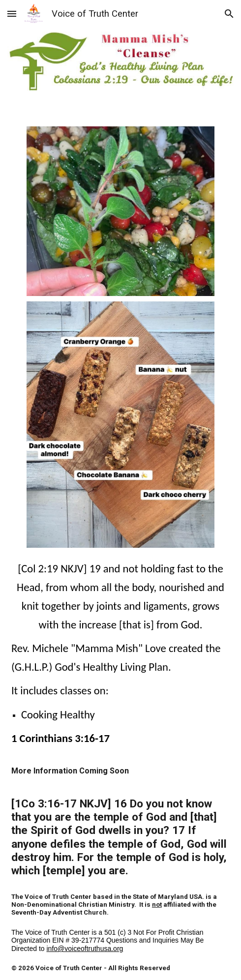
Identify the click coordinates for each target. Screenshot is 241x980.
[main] (120, 718)
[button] (12, 14)
